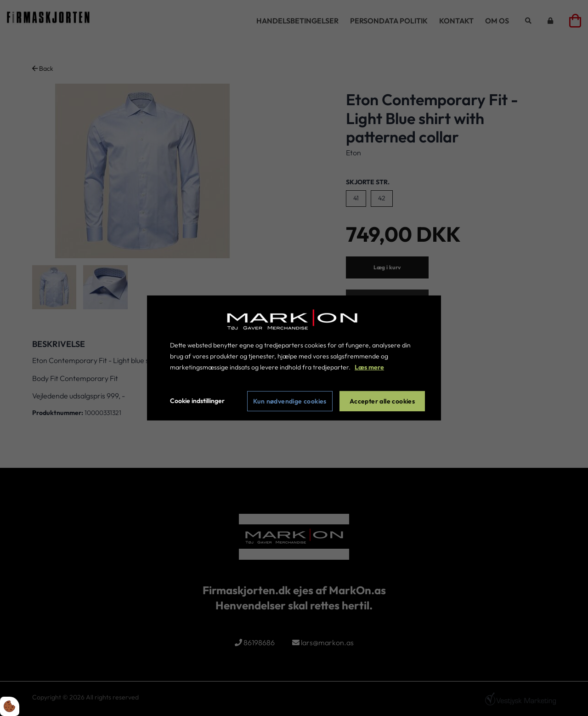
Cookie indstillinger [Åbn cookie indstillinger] (197, 401)
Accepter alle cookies (382, 401)
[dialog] (294, 358)
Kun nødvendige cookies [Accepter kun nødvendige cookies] (290, 401)
